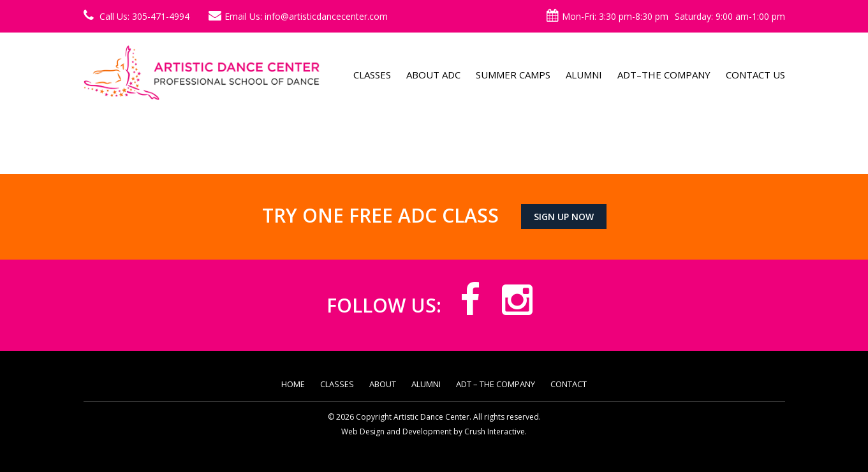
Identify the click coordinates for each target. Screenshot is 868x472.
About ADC (433, 75)
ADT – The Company (496, 384)
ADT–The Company (664, 75)
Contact (569, 384)
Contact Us (755, 75)
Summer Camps (513, 75)
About (383, 384)
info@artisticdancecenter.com (326, 16)
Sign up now (564, 217)
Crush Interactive (495, 431)
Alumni (584, 75)
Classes (372, 75)
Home (293, 384)
